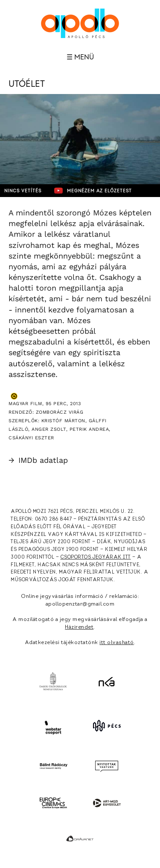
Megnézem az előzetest (93, 191)
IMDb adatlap (38, 460)
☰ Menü (80, 57)
